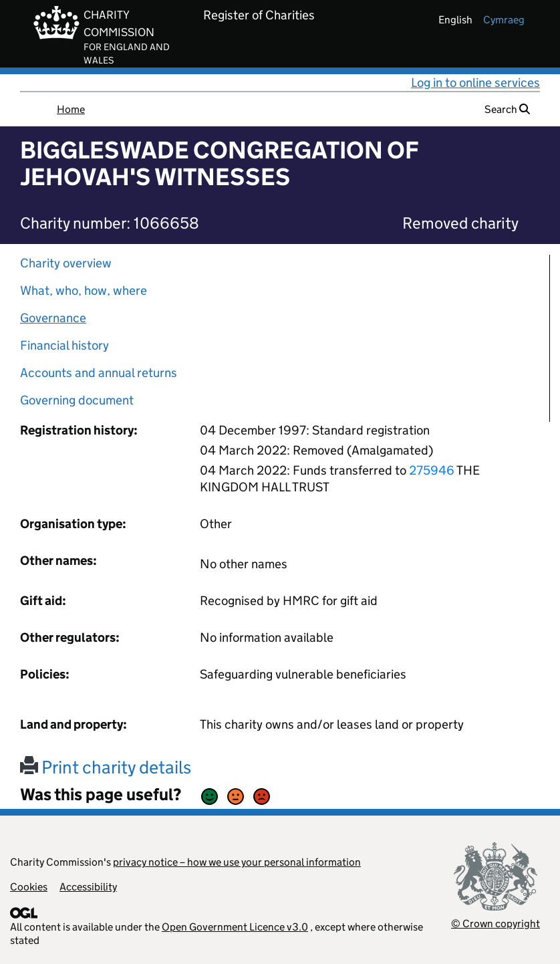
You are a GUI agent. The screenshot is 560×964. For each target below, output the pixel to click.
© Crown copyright (496, 924)
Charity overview (66, 263)
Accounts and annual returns (99, 373)
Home (71, 109)
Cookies (29, 887)
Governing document (77, 400)
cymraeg (504, 20)
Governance (53, 318)
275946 (432, 470)
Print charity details (106, 767)
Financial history (64, 345)
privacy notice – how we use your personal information (237, 862)
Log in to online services (475, 83)
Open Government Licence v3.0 (235, 927)
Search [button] (507, 109)
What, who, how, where (84, 290)
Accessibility (88, 887)
